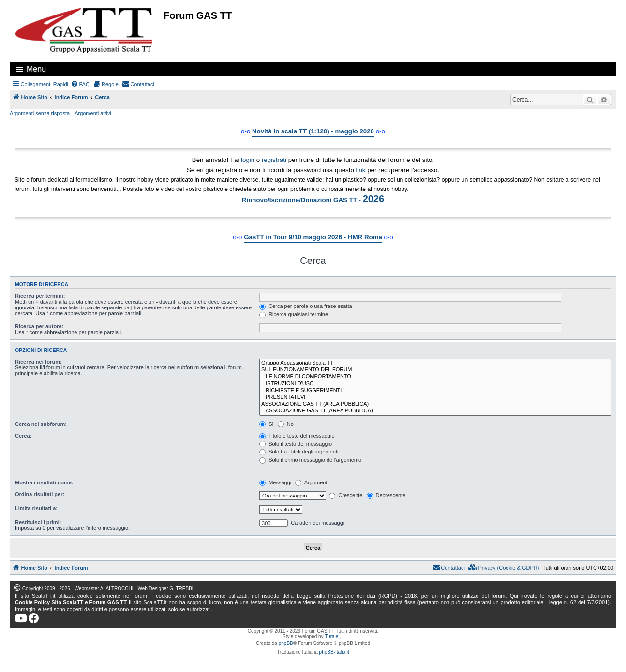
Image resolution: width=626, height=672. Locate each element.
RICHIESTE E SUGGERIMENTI (435, 391)
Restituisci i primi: (38, 522)
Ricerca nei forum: (38, 362)
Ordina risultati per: (40, 494)
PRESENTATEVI (435, 397)
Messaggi (275, 482)
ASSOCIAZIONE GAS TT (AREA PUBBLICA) (435, 404)
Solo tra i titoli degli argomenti (299, 452)
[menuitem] (80, 84)
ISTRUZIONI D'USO (435, 384)
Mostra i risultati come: (44, 482)
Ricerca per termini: (40, 296)
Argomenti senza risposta (40, 113)
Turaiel (332, 636)
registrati (274, 160)
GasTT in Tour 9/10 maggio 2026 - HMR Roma (313, 237)
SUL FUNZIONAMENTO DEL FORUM (435, 370)
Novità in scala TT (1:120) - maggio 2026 (313, 131)
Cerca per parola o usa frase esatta (306, 306)
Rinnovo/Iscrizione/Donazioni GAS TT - (313, 199)
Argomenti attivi (93, 113)
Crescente (346, 495)
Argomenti (312, 482)
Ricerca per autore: (39, 326)
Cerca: (23, 436)
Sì (266, 424)
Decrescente (386, 495)
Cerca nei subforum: (41, 424)
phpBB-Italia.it (334, 652)
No (286, 424)
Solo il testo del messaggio (296, 444)
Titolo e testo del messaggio (297, 436)
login (248, 160)
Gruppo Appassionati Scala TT (435, 363)
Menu (36, 69)
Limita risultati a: (36, 508)
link (361, 170)
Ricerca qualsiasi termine (294, 314)
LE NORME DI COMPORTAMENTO (435, 377)
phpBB (286, 643)
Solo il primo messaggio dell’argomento (310, 460)
